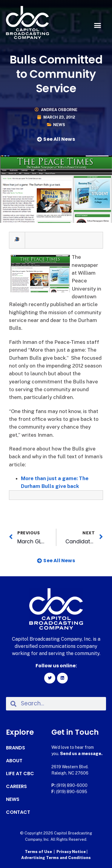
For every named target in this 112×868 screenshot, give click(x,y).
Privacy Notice (72, 852)
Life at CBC (20, 774)
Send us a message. (81, 754)
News (59, 125)
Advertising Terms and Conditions (56, 858)
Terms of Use (38, 852)
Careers (16, 787)
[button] (98, 25)
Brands (16, 748)
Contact (18, 812)
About (14, 761)
